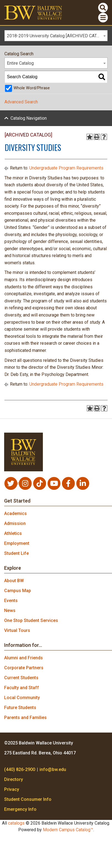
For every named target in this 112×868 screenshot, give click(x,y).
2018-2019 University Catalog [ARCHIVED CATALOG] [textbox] (57, 36)
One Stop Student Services (31, 620)
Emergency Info (20, 809)
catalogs (16, 823)
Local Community (22, 698)
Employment (17, 543)
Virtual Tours (17, 630)
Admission (15, 523)
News (10, 611)
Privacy (12, 789)
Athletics (13, 533)
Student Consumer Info (28, 799)
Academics (15, 513)
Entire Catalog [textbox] (20, 63)
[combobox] (56, 36)
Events (11, 601)
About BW (14, 581)
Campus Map (18, 591)
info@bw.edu (53, 769)
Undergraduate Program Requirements (66, 168)
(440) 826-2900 (20, 769)
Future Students (20, 708)
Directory (14, 779)
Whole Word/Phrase (32, 88)
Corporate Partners (24, 668)
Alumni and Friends (24, 658)
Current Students (21, 678)
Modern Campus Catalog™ (68, 830)
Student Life (16, 553)
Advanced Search (21, 102)
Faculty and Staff (22, 688)
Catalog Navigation (29, 118)
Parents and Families (25, 717)
